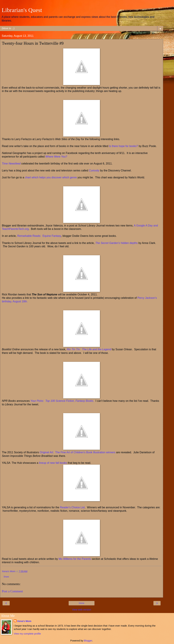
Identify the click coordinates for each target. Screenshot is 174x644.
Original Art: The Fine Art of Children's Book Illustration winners (78, 452)
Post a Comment (12, 591)
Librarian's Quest (22, 10)
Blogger (88, 641)
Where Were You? (56, 157)
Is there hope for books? (123, 146)
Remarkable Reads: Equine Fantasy (39, 236)
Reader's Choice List (72, 507)
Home (82, 603)
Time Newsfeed (11, 164)
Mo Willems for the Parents (75, 559)
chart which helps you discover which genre (51, 177)
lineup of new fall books (53, 463)
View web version (82, 610)
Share (6, 577)
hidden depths (116, 243)
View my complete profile (27, 634)
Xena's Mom (24, 621)
